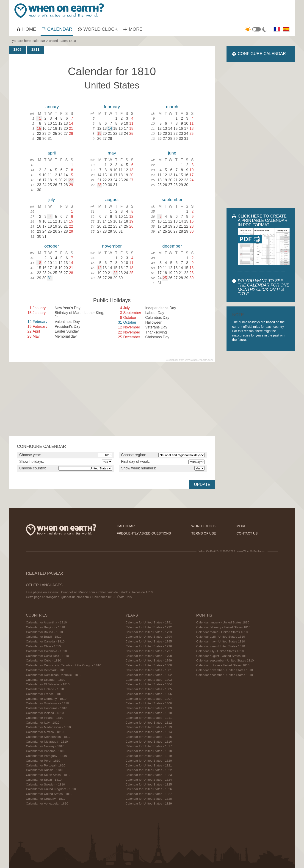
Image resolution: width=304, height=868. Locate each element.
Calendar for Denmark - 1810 (46, 670)
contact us (247, 533)
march (172, 107)
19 (99, 134)
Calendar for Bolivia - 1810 (44, 632)
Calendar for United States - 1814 (149, 732)
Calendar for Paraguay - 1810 (46, 756)
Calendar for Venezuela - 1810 (47, 803)
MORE (133, 29)
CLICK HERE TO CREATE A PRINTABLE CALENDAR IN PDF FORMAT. (263, 220)
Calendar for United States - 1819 (149, 756)
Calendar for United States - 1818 (149, 751)
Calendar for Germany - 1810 (46, 699)
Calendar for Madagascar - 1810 (48, 727)
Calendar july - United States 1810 (220, 651)
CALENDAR (57, 29)
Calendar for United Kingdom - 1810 (51, 789)
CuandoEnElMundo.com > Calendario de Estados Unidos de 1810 (107, 592)
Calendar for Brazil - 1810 (44, 637)
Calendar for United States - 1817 (149, 746)
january (52, 107)
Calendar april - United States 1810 (221, 637)
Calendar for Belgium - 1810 (45, 627)
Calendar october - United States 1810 (223, 665)
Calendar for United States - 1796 (149, 646)
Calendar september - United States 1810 (225, 660)
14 (110, 128)
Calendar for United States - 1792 (149, 627)
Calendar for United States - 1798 (149, 656)
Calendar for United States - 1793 (149, 632)
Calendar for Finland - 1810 (45, 689)
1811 (36, 50)
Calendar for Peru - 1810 (43, 761)
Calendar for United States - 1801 (149, 670)
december (172, 246)
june (172, 153)
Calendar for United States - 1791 (149, 622)
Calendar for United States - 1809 (149, 708)
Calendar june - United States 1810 (221, 646)
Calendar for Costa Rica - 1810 (47, 656)
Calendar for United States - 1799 (149, 660)
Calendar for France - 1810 (45, 694)
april (52, 153)
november (112, 246)
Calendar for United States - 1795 (149, 641)
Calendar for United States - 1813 (149, 727)
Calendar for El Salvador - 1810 (48, 684)
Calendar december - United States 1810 (225, 675)
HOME (26, 29)
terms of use (204, 533)
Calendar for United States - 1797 (149, 651)
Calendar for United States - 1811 (149, 718)
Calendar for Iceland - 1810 (45, 713)
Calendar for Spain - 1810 (44, 780)
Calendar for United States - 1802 (149, 675)
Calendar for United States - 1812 (149, 723)
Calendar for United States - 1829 (149, 803)
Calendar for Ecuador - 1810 (46, 680)
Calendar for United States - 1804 (149, 684)
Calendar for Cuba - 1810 (43, 660)
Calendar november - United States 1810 (225, 670)
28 (99, 185)
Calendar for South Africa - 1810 (48, 775)
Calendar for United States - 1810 (49, 794)
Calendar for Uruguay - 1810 (46, 799)
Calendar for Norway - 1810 (45, 746)
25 (165, 278)
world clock (204, 526)
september (172, 200)
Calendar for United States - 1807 (149, 699)
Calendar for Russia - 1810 (44, 770)
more (242, 526)
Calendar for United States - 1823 (149, 775)
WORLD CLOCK (98, 29)
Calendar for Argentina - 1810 (46, 622)
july (52, 200)
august (112, 200)
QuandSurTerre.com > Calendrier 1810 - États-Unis (96, 597)
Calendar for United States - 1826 (149, 789)
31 (50, 278)
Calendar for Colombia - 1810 (46, 651)
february (112, 107)
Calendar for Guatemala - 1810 (47, 703)
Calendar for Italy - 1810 (43, 723)
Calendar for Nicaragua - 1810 (47, 742)
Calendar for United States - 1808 (149, 703)
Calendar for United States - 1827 (149, 794)
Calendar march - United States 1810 (222, 632)
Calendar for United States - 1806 (149, 694)
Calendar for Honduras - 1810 (47, 708)
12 (99, 268)
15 (39, 128)
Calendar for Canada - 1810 (45, 641)
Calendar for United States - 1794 (149, 637)
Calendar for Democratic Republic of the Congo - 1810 (64, 665)
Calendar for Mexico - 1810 (45, 732)
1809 (17, 50)
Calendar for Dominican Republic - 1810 (54, 675)
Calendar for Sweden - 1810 (45, 784)
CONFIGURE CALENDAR (262, 54)
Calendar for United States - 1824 (149, 780)
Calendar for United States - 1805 (149, 689)
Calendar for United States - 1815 (149, 737)
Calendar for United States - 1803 (149, 680)
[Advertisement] (211, 11)
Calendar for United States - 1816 (149, 742)
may (112, 153)
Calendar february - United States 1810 (223, 627)
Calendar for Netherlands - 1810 (48, 737)
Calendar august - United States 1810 (222, 656)
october (52, 246)
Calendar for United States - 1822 (149, 770)
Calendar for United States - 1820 (149, 761)
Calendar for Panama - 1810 (46, 751)
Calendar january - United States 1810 (223, 622)
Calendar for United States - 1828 (149, 799)
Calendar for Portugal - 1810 (46, 765)
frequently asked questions (144, 533)
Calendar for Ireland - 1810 (44, 718)
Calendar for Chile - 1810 (43, 646)
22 (71, 180)
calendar (39, 41)
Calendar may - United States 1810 (221, 641)
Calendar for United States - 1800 (149, 665)
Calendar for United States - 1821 (149, 765)
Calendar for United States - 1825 (149, 784)
